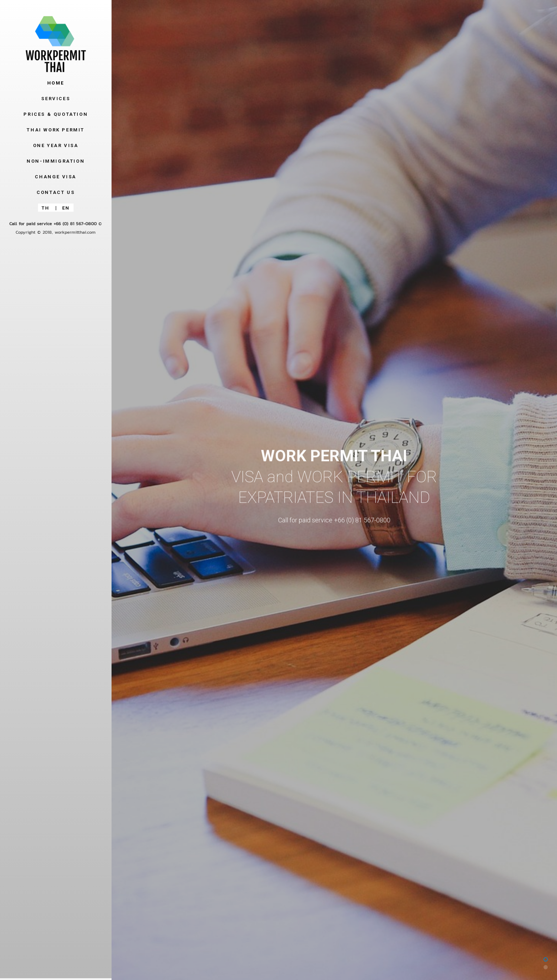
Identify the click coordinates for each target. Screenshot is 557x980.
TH (46, 208)
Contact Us (56, 192)
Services (56, 99)
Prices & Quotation (56, 114)
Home (56, 83)
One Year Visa (56, 145)
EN (66, 208)
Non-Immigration (56, 161)
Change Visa (56, 177)
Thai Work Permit (56, 130)
